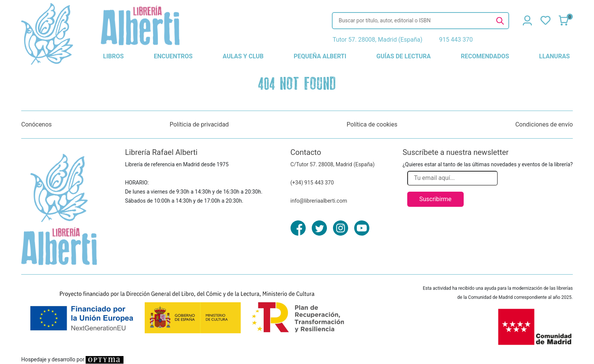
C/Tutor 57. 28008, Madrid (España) (333, 164)
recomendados (485, 56)
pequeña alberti (320, 56)
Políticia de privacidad (199, 124)
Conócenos (37, 124)
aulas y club (243, 56)
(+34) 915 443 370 (312, 183)
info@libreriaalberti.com (319, 201)
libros (113, 56)
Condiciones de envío (544, 124)
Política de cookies (372, 124)
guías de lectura (404, 56)
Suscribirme (435, 199)
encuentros (173, 56)
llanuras (554, 56)
